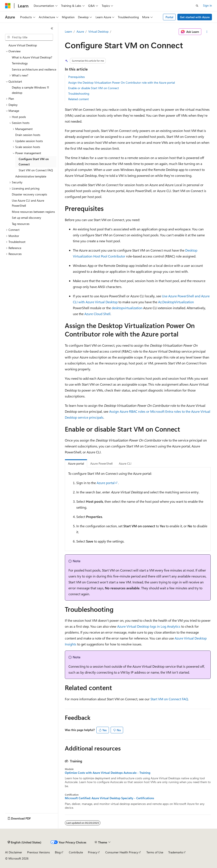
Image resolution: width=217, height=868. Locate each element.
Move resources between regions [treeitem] (33, 212)
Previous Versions (38, 852)
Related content (79, 99)
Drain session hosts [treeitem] (28, 135)
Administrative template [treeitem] (31, 176)
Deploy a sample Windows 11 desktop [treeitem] (30, 90)
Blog (58, 852)
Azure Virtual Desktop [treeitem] (23, 45)
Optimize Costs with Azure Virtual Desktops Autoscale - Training (108, 773)
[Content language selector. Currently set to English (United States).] (24, 842)
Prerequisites (77, 77)
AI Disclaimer (14, 852)
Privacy (93, 852)
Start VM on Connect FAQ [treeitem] (36, 170)
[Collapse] (52, 28)
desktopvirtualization (127, 308)
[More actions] (207, 32)
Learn (68, 31)
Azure (80, 31)
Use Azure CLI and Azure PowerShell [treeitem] (28, 203)
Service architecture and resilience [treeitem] (34, 69)
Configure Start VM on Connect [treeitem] (34, 162)
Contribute (76, 852)
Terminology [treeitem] (20, 63)
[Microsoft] (8, 6)
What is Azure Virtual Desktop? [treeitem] (32, 57)
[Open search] (197, 6)
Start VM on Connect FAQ (169, 699)
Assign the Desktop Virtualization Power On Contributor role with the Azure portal (122, 82)
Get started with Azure (195, 17)
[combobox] (29, 37)
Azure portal (106, 483)
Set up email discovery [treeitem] (26, 218)
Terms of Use (155, 852)
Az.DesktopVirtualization (176, 302)
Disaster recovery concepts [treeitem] (29, 194)
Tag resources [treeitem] (21, 224)
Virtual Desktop (98, 31)
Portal (169, 17)
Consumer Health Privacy (122, 852)
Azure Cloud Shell (97, 314)
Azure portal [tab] (76, 463)
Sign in (207, 5)
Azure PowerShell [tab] (101, 463)
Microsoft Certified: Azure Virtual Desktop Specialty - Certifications (109, 798)
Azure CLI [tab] (125, 463)
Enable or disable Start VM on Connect (94, 88)
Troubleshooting (79, 93)
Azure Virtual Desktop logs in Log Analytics (149, 626)
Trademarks (176, 852)
